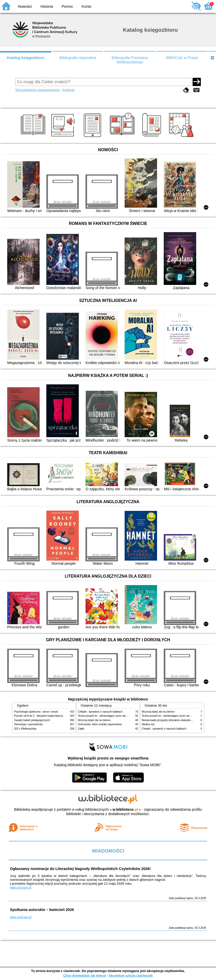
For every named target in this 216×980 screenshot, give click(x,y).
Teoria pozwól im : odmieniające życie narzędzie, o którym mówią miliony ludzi (123, 716)
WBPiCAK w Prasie (182, 58)
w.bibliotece (125, 809)
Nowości (25, 6)
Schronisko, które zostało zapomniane (100, 724)
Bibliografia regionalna (78, 58)
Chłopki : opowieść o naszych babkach (100, 712)
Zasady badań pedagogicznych (32, 720)
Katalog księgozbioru (26, 58)
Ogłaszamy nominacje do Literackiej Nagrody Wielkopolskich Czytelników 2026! (80, 869)
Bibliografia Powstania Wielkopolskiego (130, 60)
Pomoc (67, 6)
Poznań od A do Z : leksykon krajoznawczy (39, 716)
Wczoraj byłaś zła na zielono (94, 720)
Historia (47, 6)
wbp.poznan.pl (21, 887)
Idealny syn (148, 724)
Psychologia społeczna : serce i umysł (36, 712)
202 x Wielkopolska (25, 729)
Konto (87, 6)
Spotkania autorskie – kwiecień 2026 (42, 910)
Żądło (81, 729)
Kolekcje (68, 90)
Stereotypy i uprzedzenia (28, 724)
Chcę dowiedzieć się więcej (84, 975)
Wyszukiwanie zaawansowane (38, 90)
